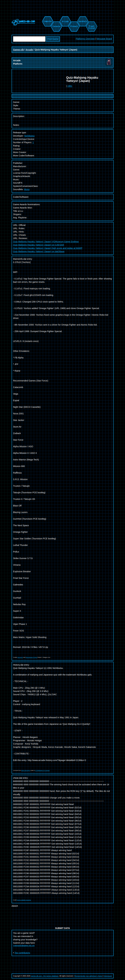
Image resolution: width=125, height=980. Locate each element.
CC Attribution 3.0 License (42, 770)
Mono (27, 189)
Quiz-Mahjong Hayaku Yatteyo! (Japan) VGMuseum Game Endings (46, 242)
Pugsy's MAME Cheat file (24, 900)
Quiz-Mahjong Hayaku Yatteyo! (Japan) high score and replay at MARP (48, 248)
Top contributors (22, 953)
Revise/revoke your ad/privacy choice (89, 976)
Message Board (104, 39)
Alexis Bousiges (26, 770)
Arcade (29, 50)
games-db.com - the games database (45, 976)
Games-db (19, 50)
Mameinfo (20, 657)
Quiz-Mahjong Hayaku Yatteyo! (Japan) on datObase (39, 251)
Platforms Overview (85, 39)
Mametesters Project (31, 657)
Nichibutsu (29, 136)
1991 (70, 86)
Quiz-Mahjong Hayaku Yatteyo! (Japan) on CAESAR (39, 245)
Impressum (108, 976)
